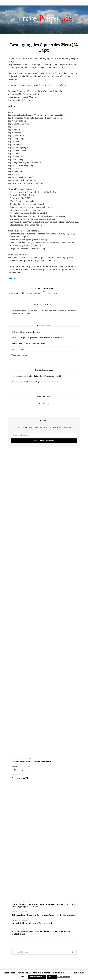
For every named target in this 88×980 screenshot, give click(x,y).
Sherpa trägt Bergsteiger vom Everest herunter (33, 923)
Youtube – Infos (18, 349)
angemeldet (21, 293)
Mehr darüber (63, 977)
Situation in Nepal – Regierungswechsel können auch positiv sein (38, 338)
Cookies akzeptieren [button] (37, 977)
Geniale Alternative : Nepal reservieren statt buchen (40, 382)
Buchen (11, 106)
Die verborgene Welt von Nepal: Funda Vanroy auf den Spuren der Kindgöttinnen (41, 933)
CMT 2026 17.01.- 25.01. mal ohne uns (26, 332)
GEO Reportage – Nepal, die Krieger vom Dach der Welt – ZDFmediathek (44, 915)
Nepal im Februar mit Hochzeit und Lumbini (29, 344)
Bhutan (14, 759)
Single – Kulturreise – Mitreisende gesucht (44, 376)
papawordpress (17, 376)
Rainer (14, 382)
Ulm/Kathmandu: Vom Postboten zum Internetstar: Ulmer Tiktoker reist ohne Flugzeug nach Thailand (44, 906)
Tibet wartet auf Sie (19, 355)
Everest (15, 767)
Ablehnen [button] (52, 977)
